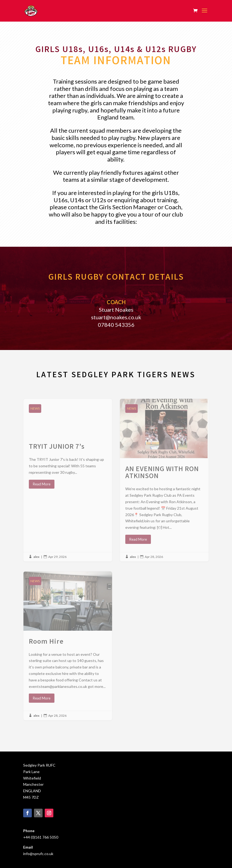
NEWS (35, 408)
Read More (42, 484)
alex (36, 557)
